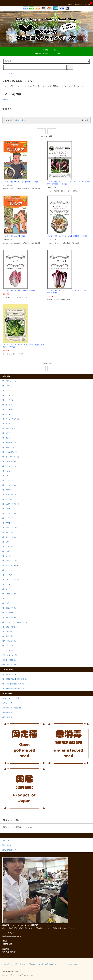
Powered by (18, 976)
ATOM (76, 964)
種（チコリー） (14, 73)
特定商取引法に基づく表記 (46, 964)
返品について (33, 964)
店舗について (7, 703)
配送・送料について (21, 964)
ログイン (84, 3)
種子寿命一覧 (7, 713)
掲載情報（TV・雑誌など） (12, 708)
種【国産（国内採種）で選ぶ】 (13, 684)
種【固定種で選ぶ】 (10, 674)
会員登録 (77, 3)
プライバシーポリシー (62, 964)
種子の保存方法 (8, 717)
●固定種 (5, 99)
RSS (71, 964)
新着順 (23, 120)
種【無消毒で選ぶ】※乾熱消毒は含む (16, 679)
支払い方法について (8, 964)
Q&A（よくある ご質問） (11, 698)
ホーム (5, 73)
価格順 (16, 120)
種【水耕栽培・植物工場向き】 (13, 689)
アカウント (71, 3)
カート (89, 3)
